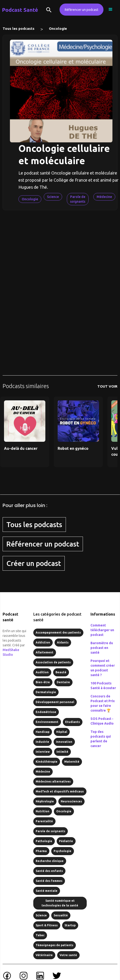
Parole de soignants (78, 199)
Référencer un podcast (81, 10)
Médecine (104, 197)
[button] (111, 9)
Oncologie (58, 28)
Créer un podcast (34, 563)
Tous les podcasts (19, 28)
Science (53, 197)
